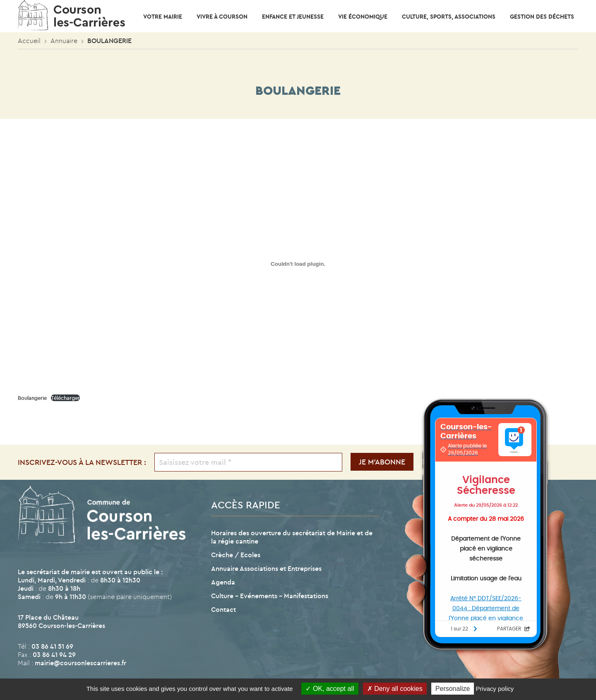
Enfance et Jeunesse (293, 17)
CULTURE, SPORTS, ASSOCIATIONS (449, 17)
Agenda (223, 582)
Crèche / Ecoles (236, 555)
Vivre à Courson (222, 17)
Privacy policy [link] (495, 689)
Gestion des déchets (542, 17)
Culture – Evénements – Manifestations (270, 596)
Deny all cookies (395, 689)
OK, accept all (330, 689)
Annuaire (64, 41)
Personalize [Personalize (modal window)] (453, 689)
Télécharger (65, 398)
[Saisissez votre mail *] (248, 462)
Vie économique (363, 17)
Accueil (29, 41)
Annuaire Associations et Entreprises (266, 568)
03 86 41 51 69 (52, 646)
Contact (223, 609)
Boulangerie (32, 398)
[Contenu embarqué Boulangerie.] (298, 264)
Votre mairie (163, 17)
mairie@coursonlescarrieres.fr (81, 663)
